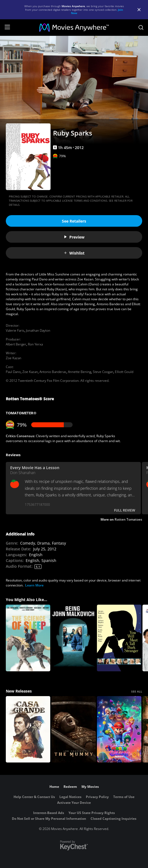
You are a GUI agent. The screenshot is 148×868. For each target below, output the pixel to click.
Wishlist (74, 253)
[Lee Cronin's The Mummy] (74, 729)
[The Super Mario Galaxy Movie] (119, 729)
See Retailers (74, 221)
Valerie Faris (15, 330)
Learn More (34, 585)
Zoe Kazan (14, 358)
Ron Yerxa (35, 344)
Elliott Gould (124, 372)
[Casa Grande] (28, 729)
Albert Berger (16, 344)
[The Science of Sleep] (28, 638)
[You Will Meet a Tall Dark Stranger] (119, 638)
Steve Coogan (103, 372)
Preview (74, 237)
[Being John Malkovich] (74, 638)
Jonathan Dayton (38, 330)
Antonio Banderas (53, 372)
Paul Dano (13, 372)
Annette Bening (80, 372)
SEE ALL (137, 691)
